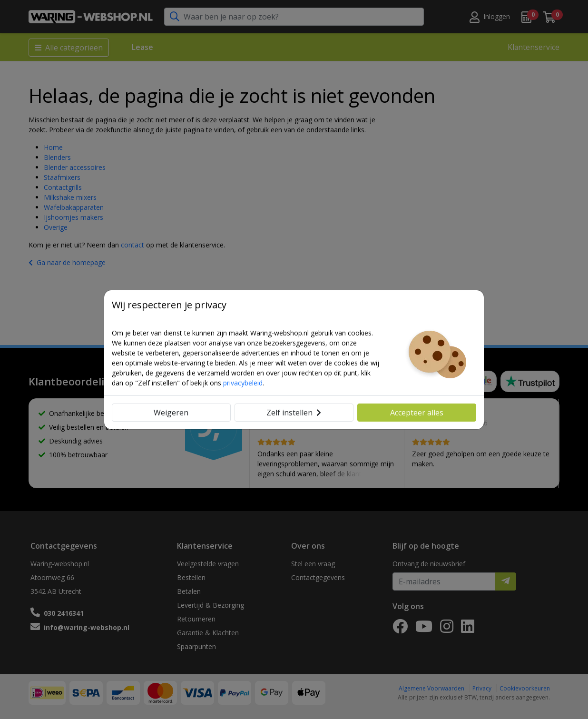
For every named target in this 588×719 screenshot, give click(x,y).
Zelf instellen (294, 413)
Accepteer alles (417, 413)
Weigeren (171, 413)
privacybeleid (243, 383)
